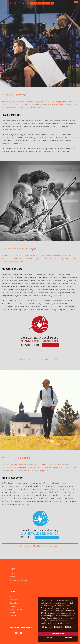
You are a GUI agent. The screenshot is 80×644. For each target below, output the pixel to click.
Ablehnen (68, 638)
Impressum (14, 577)
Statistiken (59, 627)
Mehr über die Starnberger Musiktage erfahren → (40, 359)
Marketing (70, 627)
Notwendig (48, 627)
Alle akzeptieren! (58, 634)
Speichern (48, 638)
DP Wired (75, 641)
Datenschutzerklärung (18, 580)
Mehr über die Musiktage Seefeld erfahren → (40, 546)
